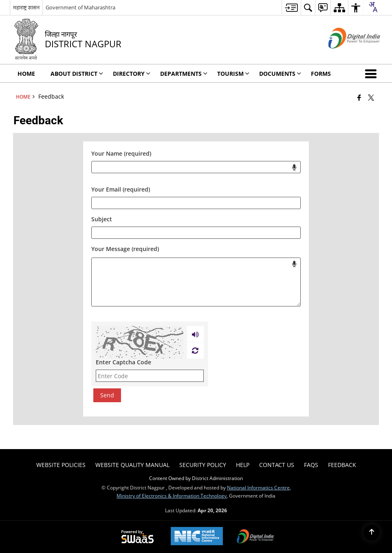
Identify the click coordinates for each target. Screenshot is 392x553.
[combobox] (373, 7)
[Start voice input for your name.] (294, 167)
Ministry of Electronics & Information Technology (172, 496)
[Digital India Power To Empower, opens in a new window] (255, 537)
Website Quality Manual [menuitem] (132, 465)
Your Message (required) (125, 249)
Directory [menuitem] (132, 74)
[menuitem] (291, 8)
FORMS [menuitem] (321, 74)
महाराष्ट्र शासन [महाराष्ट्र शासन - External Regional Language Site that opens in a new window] (26, 7)
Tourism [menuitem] (233, 74)
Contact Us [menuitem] (277, 465)
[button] (372, 73)
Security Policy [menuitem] (203, 465)
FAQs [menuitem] (311, 465)
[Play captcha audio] (195, 334)
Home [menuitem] (26, 74)
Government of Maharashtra (80, 7)
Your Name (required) (121, 153)
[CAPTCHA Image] (140, 342)
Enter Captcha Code (123, 362)
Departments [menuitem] (184, 74)
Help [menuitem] (243, 465)
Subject (102, 219)
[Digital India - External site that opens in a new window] (344, 55)
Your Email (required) (121, 189)
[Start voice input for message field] (294, 264)
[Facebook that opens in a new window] (359, 97)
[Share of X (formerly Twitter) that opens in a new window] (371, 97)
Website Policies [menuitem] (61, 465)
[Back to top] (372, 533)
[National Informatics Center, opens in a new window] (197, 537)
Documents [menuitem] (280, 74)
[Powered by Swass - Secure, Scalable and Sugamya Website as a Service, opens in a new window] (138, 537)
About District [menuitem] (77, 74)
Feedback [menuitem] (342, 465)
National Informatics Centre (258, 487)
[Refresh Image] (195, 350)
